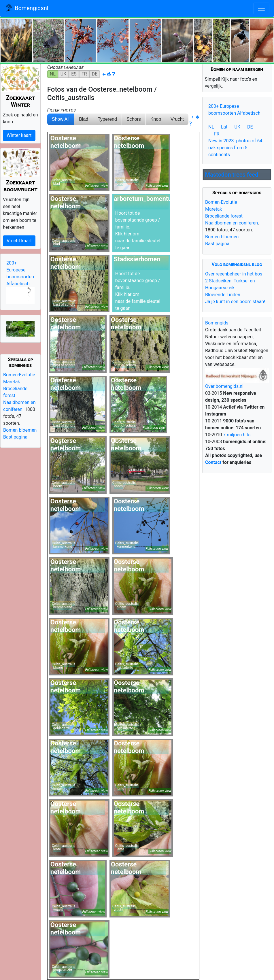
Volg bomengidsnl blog (237, 264)
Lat (224, 127)
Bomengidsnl (27, 9)
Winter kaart (19, 135)
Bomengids (217, 323)
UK (63, 74)
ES (74, 74)
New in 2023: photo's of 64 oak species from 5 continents (235, 148)
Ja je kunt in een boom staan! (235, 302)
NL (53, 74)
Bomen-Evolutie (19, 375)
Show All (61, 119)
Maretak (12, 382)
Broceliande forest (224, 216)
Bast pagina (15, 437)
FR (84, 74)
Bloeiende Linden (223, 295)
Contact (213, 462)
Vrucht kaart (19, 241)
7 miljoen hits (236, 435)
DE (95, 74)
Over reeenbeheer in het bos (234, 274)
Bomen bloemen (20, 430)
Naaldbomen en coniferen (232, 223)
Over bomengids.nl (224, 386)
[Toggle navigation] (261, 8)
